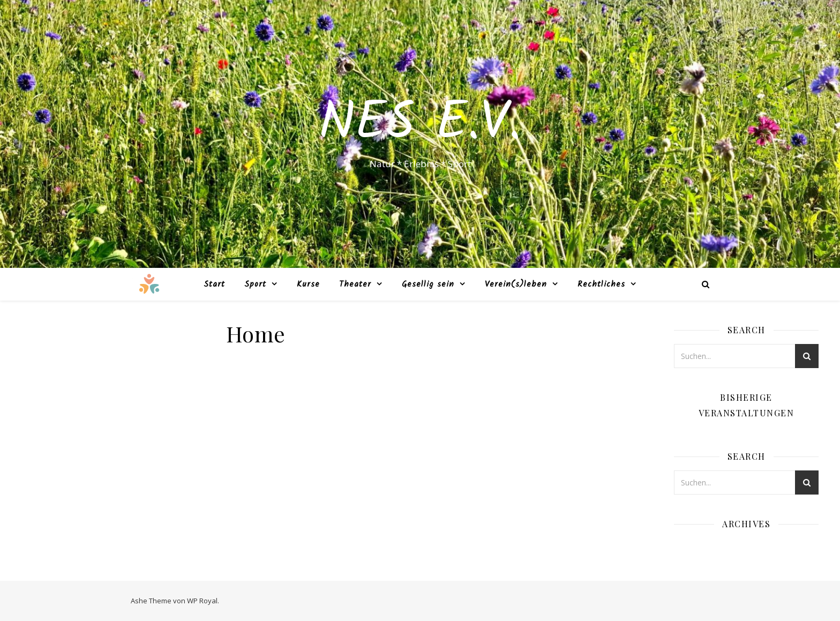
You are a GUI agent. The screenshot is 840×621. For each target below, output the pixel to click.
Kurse (308, 285)
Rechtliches (601, 285)
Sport (255, 285)
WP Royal (202, 601)
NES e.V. (420, 124)
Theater (355, 285)
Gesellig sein (428, 285)
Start (214, 285)
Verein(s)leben (516, 285)
